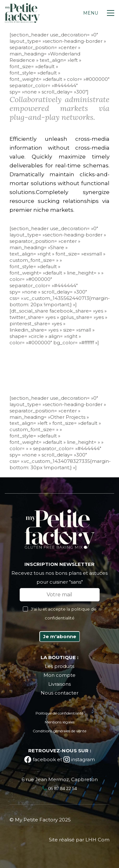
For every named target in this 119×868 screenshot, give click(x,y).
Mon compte (60, 675)
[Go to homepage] (22, 13)
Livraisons (60, 684)
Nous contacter (60, 693)
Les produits (60, 666)
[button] (99, 13)
